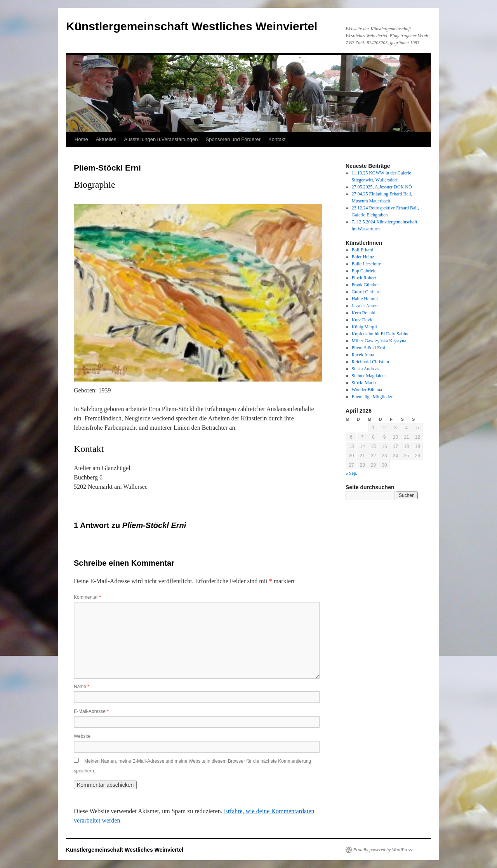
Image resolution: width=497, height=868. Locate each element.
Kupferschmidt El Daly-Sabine (381, 334)
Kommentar (87, 597)
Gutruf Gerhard (366, 292)
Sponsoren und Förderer (233, 139)
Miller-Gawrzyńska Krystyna (379, 341)
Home (81, 139)
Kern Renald (364, 313)
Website (82, 736)
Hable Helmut (365, 299)
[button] (86, 293)
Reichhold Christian (370, 362)
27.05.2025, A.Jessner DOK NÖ (382, 187)
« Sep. (351, 473)
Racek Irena (363, 355)
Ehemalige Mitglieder (372, 397)
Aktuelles (106, 139)
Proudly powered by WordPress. (383, 850)
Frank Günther (365, 285)
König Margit (364, 327)
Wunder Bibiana (367, 390)
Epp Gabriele (364, 271)
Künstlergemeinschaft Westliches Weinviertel (192, 26)
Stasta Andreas (366, 369)
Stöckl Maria (364, 383)
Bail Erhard (363, 250)
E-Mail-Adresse (91, 711)
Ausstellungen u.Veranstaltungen (161, 139)
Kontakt (277, 139)
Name (82, 687)
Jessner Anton (365, 306)
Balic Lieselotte (367, 264)
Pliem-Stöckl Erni (368, 348)
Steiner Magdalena (369, 376)
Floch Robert (364, 278)
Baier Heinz (363, 257)
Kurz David (363, 320)
